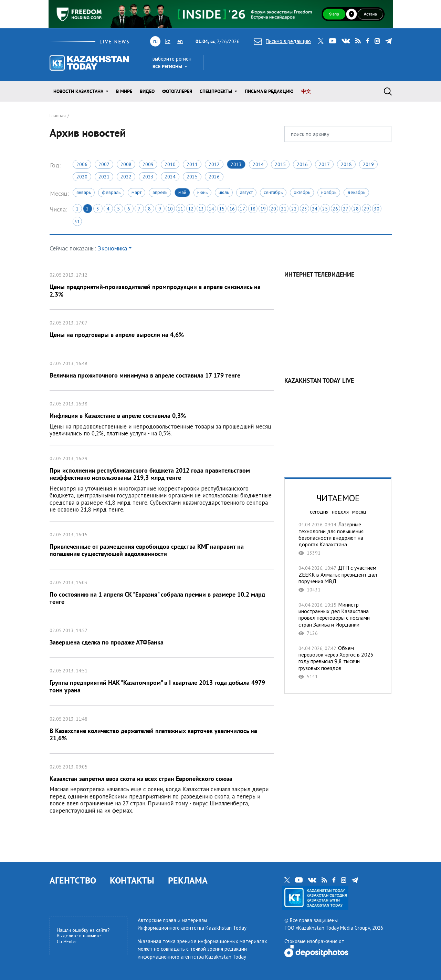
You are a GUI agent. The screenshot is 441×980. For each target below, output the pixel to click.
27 (346, 209)
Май (182, 192)
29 (366, 209)
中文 (306, 91)
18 (253, 209)
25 (325, 209)
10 (170, 209)
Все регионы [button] (167, 66)
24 (315, 209)
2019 (368, 164)
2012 (214, 164)
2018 (346, 164)
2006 (82, 164)
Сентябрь (273, 192)
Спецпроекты (216, 91)
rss (358, 41)
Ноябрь (329, 192)
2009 (148, 164)
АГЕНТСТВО (73, 880)
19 (263, 209)
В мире (124, 91)
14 (211, 209)
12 (191, 209)
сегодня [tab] (319, 512)
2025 (192, 177)
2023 (148, 177)
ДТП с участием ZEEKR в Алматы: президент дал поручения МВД (338, 579)
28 (356, 209)
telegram (388, 41)
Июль (224, 192)
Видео (147, 91)
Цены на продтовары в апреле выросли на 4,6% (162, 330)
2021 (104, 177)
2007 (104, 164)
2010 (170, 164)
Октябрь (302, 192)
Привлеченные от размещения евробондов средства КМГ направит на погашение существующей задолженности (162, 545)
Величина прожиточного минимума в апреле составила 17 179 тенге (162, 370)
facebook (368, 41)
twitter (321, 41)
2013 (236, 164)
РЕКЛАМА (188, 880)
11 (180, 209)
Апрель (160, 192)
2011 (192, 164)
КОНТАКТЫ (132, 880)
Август (246, 192)
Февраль (111, 192)
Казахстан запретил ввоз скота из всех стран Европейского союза (162, 788)
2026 (214, 177)
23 (304, 209)
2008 (126, 164)
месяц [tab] (359, 512)
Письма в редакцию (269, 91)
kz (168, 41)
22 (294, 209)
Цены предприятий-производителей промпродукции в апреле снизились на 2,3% (162, 286)
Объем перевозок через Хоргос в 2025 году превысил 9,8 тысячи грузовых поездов (338, 662)
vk (346, 41)
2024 (170, 177)
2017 (324, 164)
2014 (258, 164)
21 (284, 209)
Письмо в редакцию (282, 41)
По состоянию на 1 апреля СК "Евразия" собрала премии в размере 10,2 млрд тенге (162, 593)
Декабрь (356, 192)
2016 (302, 164)
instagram (377, 41)
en (180, 41)
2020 (82, 177)
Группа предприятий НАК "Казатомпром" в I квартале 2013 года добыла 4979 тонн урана (162, 681)
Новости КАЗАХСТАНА (78, 91)
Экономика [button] (112, 248)
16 (232, 209)
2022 (126, 177)
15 (222, 209)
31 (77, 221)
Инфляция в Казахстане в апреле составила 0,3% (162, 418)
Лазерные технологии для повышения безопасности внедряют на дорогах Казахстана (338, 539)
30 (377, 209)
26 (335, 209)
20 (273, 209)
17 (242, 209)
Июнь (202, 192)
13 (201, 209)
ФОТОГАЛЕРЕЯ (177, 91)
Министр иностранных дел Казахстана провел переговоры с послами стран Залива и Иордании (338, 619)
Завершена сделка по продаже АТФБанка (162, 637)
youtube (333, 41)
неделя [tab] (340, 512)
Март (136, 192)
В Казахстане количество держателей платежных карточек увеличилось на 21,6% (162, 730)
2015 (280, 164)
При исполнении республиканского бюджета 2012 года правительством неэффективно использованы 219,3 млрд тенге (162, 483)
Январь (84, 192)
